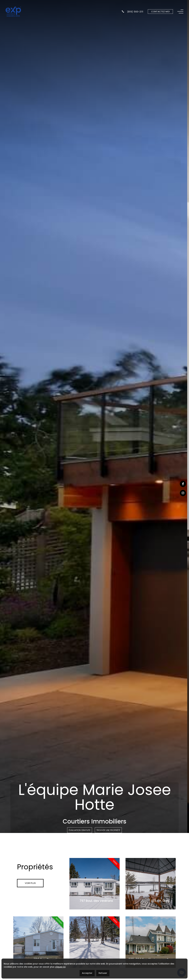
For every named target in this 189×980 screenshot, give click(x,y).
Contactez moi (160, 11)
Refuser (103, 973)
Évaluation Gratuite (80, 830)
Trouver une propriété (108, 830)
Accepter (87, 973)
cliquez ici (60, 967)
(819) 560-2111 (133, 12)
